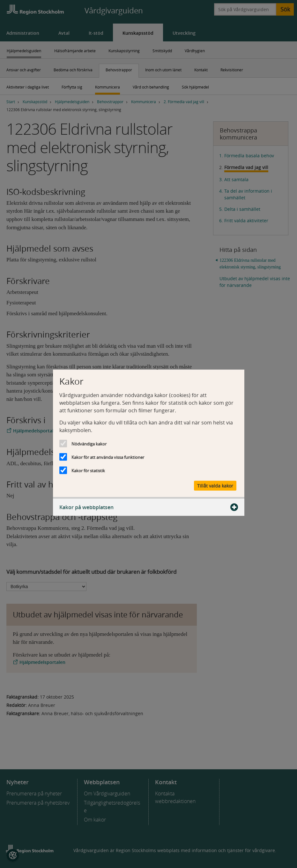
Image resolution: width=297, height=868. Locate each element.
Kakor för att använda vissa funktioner (108, 457)
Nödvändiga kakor (89, 444)
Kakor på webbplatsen (149, 507)
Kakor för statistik (88, 471)
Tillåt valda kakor (215, 485)
